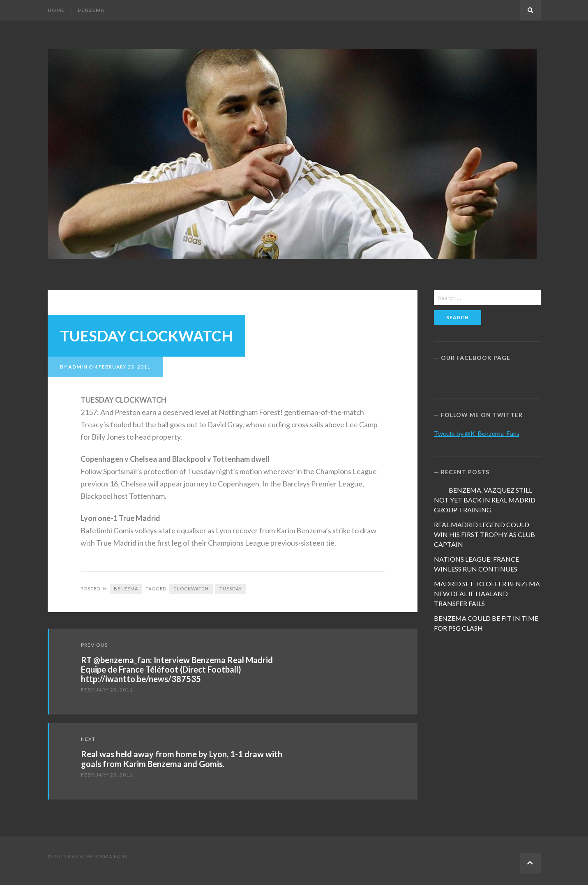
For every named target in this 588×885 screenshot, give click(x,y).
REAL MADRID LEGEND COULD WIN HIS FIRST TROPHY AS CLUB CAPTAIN (484, 534)
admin (78, 367)
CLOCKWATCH (191, 589)
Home (56, 10)
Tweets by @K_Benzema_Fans (477, 433)
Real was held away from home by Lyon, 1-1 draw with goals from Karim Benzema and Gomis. (182, 759)
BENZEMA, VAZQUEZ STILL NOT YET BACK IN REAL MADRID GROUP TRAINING (485, 500)
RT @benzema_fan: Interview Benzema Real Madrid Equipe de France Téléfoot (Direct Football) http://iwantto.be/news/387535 (177, 670)
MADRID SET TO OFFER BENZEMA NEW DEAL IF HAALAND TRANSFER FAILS (487, 593)
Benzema (91, 10)
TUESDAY (231, 589)
